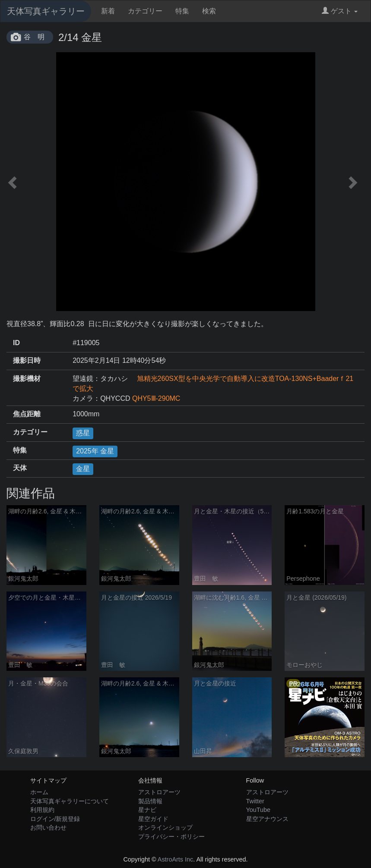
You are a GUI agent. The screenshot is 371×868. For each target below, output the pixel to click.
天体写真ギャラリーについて (70, 801)
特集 (182, 11)
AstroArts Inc (175, 859)
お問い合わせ (48, 827)
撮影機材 (27, 379)
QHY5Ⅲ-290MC (156, 398)
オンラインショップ (165, 827)
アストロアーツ (159, 792)
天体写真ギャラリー (46, 11)
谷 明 (34, 37)
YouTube (258, 810)
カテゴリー (145, 11)
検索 (209, 11)
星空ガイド (153, 819)
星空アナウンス (267, 819)
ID (16, 343)
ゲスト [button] (340, 11)
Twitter (255, 801)
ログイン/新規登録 (55, 819)
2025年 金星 (95, 451)
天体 (20, 468)
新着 (108, 11)
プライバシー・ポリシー (171, 837)
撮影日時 (27, 360)
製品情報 (150, 801)
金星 (83, 469)
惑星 (83, 433)
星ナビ (147, 810)
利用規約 (42, 810)
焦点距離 (27, 414)
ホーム (39, 792)
